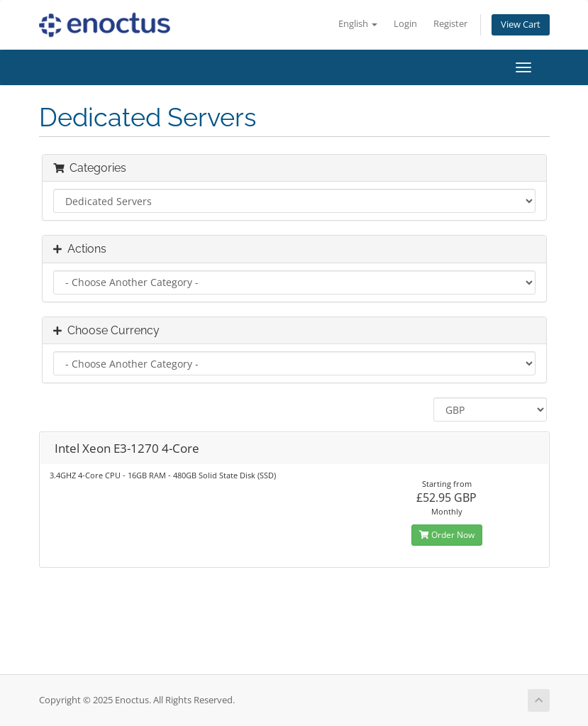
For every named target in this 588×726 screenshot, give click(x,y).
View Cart (521, 24)
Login (405, 24)
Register (450, 24)
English (358, 24)
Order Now (447, 535)
